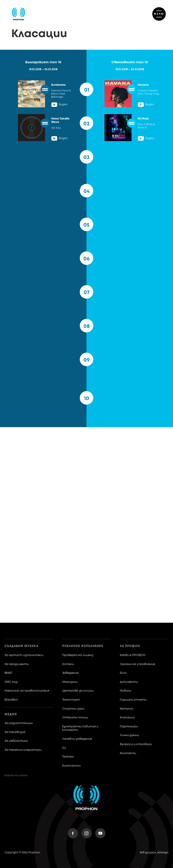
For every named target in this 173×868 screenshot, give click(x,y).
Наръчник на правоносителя (27, 691)
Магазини (70, 682)
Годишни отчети (133, 700)
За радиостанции (19, 723)
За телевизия (15, 732)
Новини (125, 691)
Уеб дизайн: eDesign (154, 853)
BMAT (8, 673)
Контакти (128, 753)
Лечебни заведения (77, 739)
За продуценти (17, 664)
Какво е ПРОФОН (133, 655)
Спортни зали (73, 709)
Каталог (127, 709)
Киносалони (71, 766)
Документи (129, 682)
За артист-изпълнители (24, 655)
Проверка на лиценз (78, 655)
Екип (123, 673)
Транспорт (71, 700)
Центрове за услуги (78, 691)
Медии (11, 714)
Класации (127, 718)
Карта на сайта (16, 775)
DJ (64, 748)
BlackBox (11, 700)
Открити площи (75, 718)
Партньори (129, 727)
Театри (68, 757)
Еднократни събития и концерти (80, 728)
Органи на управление (137, 664)
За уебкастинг (16, 741)
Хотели (68, 664)
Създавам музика (22, 646)
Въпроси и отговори (136, 744)
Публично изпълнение (83, 646)
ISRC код (11, 682)
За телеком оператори (23, 750)
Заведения (70, 673)
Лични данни (129, 735)
